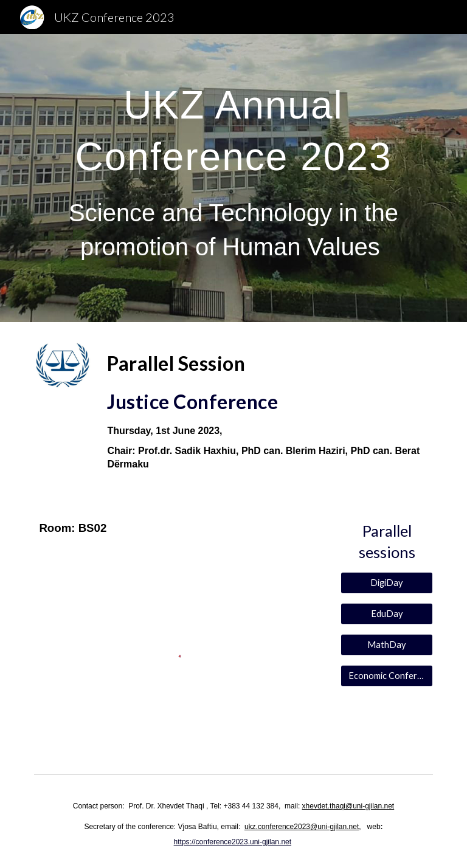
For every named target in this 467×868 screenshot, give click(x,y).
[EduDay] (386, 614)
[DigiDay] (386, 582)
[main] (233, 178)
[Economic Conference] (386, 676)
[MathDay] (386, 645)
